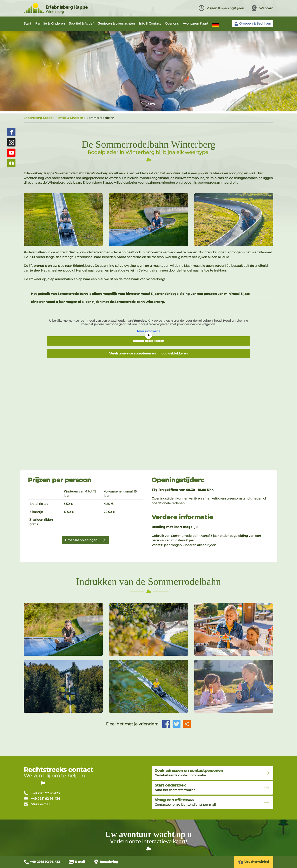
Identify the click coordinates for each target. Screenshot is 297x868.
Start (27, 23)
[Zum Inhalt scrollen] (149, 102)
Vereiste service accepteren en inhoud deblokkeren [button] (148, 353)
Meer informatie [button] (149, 331)
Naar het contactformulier (175, 788)
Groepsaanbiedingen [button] (81, 540)
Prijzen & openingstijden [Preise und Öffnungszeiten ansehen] (221, 8)
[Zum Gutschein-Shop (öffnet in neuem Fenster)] (11, 163)
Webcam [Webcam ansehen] (262, 8)
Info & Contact (150, 23)
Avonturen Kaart (196, 23)
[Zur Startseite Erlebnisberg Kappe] (56, 12)
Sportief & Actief (81, 23)
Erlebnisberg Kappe (38, 118)
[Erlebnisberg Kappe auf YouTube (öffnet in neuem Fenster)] (11, 153)
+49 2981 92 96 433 (42, 793)
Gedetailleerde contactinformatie (189, 773)
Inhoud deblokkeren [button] (148, 341)
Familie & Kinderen (50, 23)
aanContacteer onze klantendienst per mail (185, 802)
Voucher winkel (254, 862)
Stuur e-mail (37, 804)
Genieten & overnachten (116, 23)
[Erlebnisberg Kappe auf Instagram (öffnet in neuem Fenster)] (11, 142)
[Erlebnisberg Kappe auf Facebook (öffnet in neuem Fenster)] (11, 132)
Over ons (172, 23)
